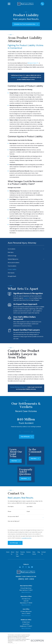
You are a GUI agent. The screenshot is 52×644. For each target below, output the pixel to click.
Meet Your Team (17, 555)
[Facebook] (23, 567)
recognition (26, 298)
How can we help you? (14, 521)
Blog (39, 553)
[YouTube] (32, 567)
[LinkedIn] (29, 567)
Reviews (29, 553)
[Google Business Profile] (20, 567)
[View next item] (32, 432)
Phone (9, 512)
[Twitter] (26, 567)
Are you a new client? (13, 517)
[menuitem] (25, 249)
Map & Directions (26, 593)
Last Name (30, 507)
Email (28, 512)
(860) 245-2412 (26, 579)
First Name (11, 507)
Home (8, 553)
